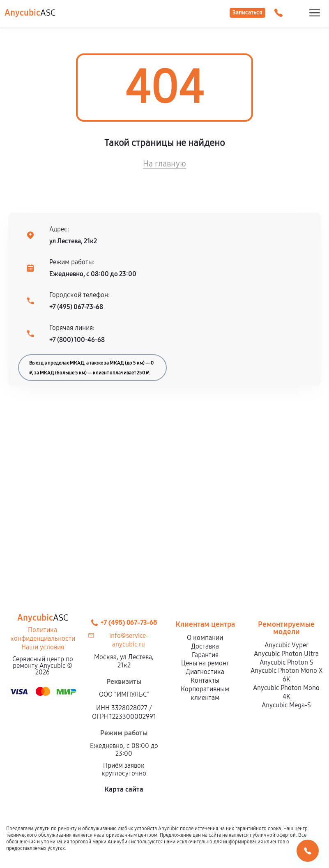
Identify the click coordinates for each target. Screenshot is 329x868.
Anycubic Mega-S (286, 705)
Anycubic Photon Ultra (286, 654)
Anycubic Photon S (286, 662)
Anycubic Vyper (286, 645)
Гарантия (205, 655)
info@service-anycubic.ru (129, 640)
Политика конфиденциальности (43, 634)
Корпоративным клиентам (205, 693)
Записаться (247, 13)
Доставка (205, 646)
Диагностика (205, 672)
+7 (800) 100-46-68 (77, 340)
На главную (164, 164)
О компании (205, 638)
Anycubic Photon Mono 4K (286, 692)
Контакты (205, 680)
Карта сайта (124, 789)
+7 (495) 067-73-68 (76, 307)
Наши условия (43, 647)
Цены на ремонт (205, 663)
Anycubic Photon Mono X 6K (286, 675)
